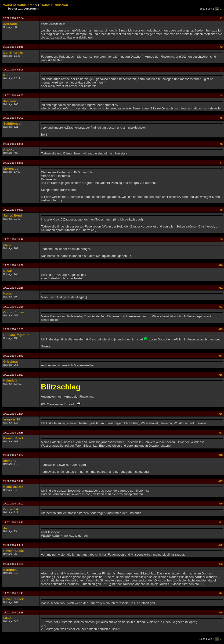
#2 (221, 47)
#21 (220, 522)
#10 (220, 265)
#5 (221, 118)
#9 (221, 239)
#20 (220, 504)
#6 (221, 144)
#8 (221, 210)
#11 (220, 288)
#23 (220, 564)
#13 (220, 329)
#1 (221, 18)
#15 (220, 375)
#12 (220, 307)
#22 (220, 545)
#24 (220, 593)
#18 (220, 455)
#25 (220, 612)
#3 (221, 70)
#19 (220, 481)
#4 (221, 95)
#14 (220, 356)
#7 (221, 163)
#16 (220, 414)
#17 (220, 433)
